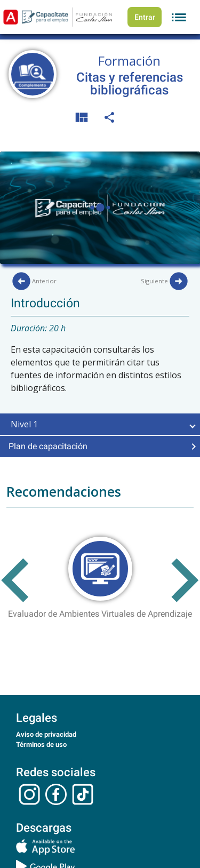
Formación (129, 61)
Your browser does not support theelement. (100, 208)
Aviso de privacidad (46, 734)
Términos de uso (41, 744)
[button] (100, 424)
